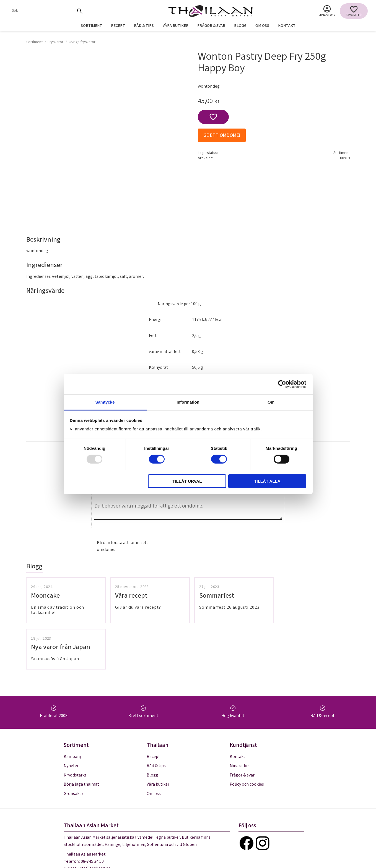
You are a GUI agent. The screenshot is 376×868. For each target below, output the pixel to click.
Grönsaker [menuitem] (73, 748)
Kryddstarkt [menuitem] (75, 729)
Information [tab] (188, 402)
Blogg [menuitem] (240, 26)
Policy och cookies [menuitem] (247, 738)
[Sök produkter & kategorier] (41, 11)
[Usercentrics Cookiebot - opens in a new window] (282, 384)
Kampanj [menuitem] (72, 711)
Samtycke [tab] (105, 402)
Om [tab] (271, 402)
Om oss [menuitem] (262, 26)
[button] (354, 11)
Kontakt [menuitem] (287, 26)
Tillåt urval (187, 481)
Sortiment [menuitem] (91, 26)
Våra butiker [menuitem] (176, 26)
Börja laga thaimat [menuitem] (81, 738)
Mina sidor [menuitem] (327, 16)
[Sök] (80, 11)
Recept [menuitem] (118, 26)
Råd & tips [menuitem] (144, 26)
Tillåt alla (267, 481)
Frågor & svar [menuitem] (211, 26)
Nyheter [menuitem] (71, 720)
